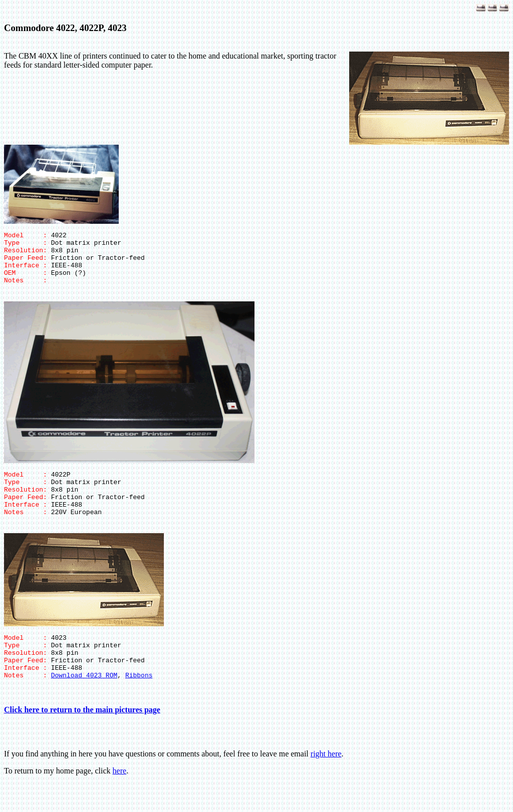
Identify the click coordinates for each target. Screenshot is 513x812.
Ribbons (139, 703)
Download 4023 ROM (84, 703)
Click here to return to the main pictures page (82, 738)
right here (326, 782)
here (120, 799)
